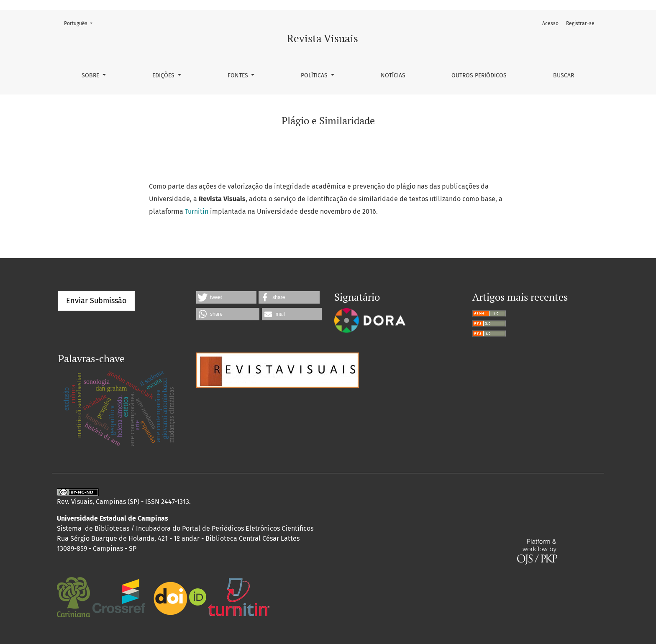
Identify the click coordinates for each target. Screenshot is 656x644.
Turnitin (197, 211)
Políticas (315, 75)
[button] (226, 297)
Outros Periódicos (479, 75)
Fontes (239, 75)
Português (81, 23)
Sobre (91, 75)
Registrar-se (580, 23)
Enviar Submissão (96, 301)
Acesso (550, 23)
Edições (164, 75)
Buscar (564, 75)
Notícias (393, 75)
